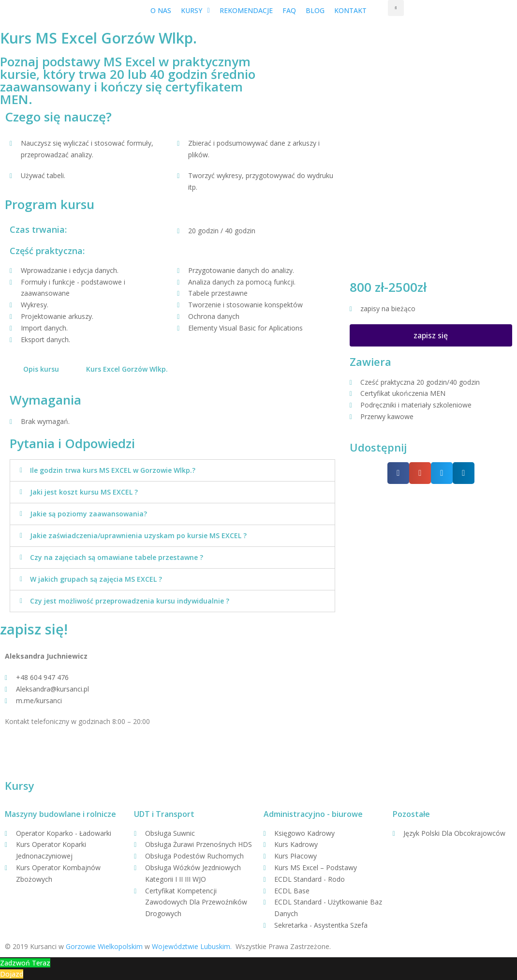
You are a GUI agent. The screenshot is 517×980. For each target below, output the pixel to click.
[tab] (41, 369)
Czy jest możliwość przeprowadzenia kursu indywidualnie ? (130, 601)
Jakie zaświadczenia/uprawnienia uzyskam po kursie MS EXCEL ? (138, 535)
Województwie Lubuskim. (192, 946)
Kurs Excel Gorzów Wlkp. (127, 369)
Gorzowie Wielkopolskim (104, 946)
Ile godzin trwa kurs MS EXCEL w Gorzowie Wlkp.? (113, 470)
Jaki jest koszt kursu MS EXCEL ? (84, 492)
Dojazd (12, 974)
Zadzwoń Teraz (25, 963)
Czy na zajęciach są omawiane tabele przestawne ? (117, 557)
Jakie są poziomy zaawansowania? (89, 514)
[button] (431, 335)
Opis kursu (41, 369)
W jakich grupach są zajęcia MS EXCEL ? (96, 579)
